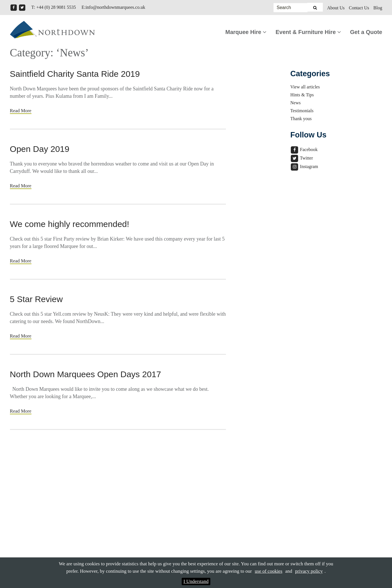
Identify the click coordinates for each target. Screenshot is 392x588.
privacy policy (309, 571)
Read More (21, 111)
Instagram (304, 166)
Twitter (302, 158)
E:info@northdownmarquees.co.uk (113, 7)
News (295, 103)
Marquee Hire (246, 32)
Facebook (304, 149)
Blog (378, 8)
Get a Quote (366, 32)
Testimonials (302, 111)
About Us (336, 8)
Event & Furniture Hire (308, 32)
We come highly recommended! (70, 224)
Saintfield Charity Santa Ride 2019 (75, 74)
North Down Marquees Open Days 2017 (86, 374)
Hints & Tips (302, 95)
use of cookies (269, 571)
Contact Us (359, 8)
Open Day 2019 (40, 149)
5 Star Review (36, 299)
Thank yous (301, 119)
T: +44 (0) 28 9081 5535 (54, 7)
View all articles (305, 87)
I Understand (196, 581)
